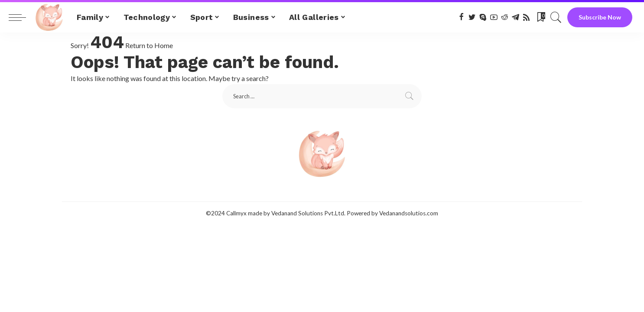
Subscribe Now (600, 17)
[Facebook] (461, 17)
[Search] (556, 17)
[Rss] (526, 17)
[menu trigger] (22, 17)
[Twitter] (472, 17)
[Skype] (483, 17)
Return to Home (149, 45)
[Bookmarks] (540, 17)
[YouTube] (494, 17)
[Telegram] (516, 17)
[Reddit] (505, 17)
